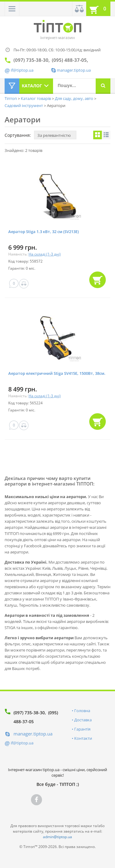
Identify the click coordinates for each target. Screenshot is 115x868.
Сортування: (18, 135)
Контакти (83, 738)
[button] (12, 9)
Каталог (32, 86)
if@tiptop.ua (22, 743)
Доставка (83, 720)
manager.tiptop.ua (74, 70)
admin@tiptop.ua (57, 837)
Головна (82, 711)
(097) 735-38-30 (29, 713)
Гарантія (82, 729)
